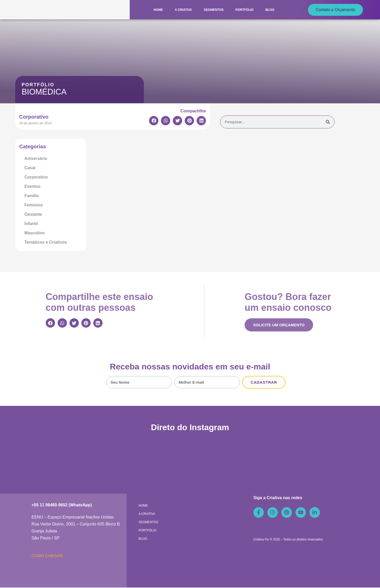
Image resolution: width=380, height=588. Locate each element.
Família (31, 196)
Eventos (32, 186)
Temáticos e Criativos (45, 242)
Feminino (33, 205)
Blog (270, 10)
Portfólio (244, 10)
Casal (30, 168)
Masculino (34, 233)
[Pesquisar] (328, 122)
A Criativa (183, 10)
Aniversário (36, 158)
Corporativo (36, 177)
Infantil (31, 224)
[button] (154, 121)
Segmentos (214, 10)
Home (158, 10)
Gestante (33, 214)
